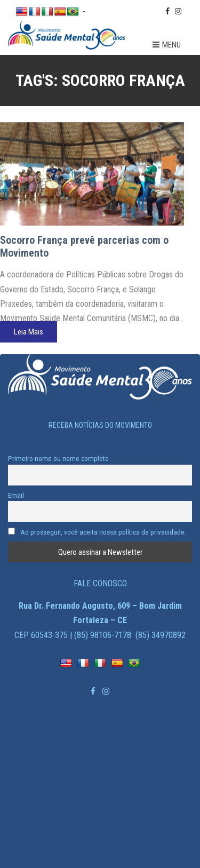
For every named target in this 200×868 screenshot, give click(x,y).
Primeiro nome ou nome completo (58, 458)
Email (16, 495)
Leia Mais (29, 332)
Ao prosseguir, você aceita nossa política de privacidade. (97, 532)
